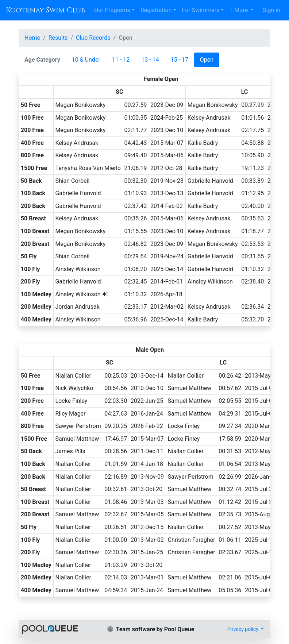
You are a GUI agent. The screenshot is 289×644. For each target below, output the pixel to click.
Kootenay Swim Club (46, 10)
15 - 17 (180, 60)
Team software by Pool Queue (151, 629)
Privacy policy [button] (244, 629)
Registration (156, 10)
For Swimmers (201, 10)
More (239, 10)
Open (207, 60)
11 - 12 (121, 60)
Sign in (271, 10)
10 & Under (86, 60)
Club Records (93, 38)
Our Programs (112, 10)
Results (58, 38)
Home (32, 38)
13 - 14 (150, 60)
